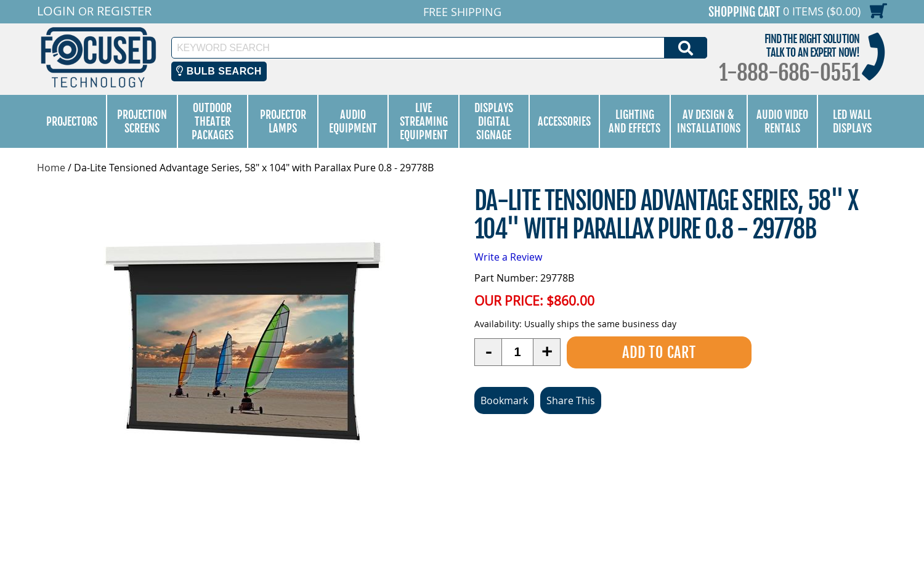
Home (51, 168)
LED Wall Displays (852, 121)
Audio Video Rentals (782, 121)
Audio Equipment (353, 121)
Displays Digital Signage (494, 121)
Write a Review (508, 257)
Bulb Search (219, 71)
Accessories (564, 121)
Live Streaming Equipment (424, 121)
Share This (571, 400)
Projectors (72, 121)
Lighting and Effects (634, 121)
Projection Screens (142, 121)
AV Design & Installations (709, 121)
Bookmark (504, 400)
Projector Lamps (283, 121)
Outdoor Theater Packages (213, 121)
